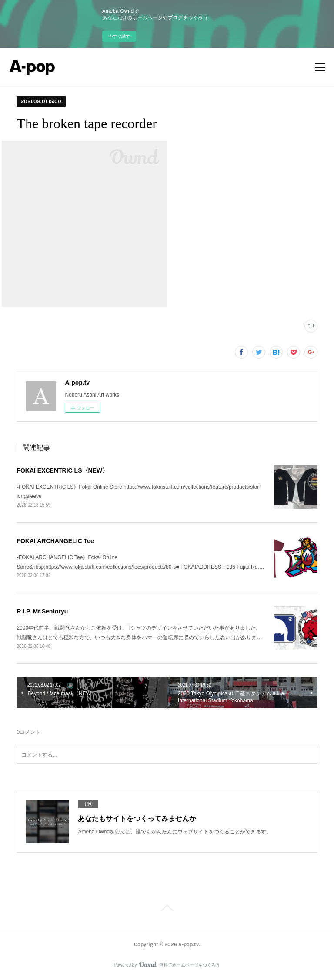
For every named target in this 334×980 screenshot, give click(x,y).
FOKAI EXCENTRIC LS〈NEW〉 (62, 470)
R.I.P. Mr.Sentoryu (42, 611)
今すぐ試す (119, 36)
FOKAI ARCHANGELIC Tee (55, 541)
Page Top (167, 910)
